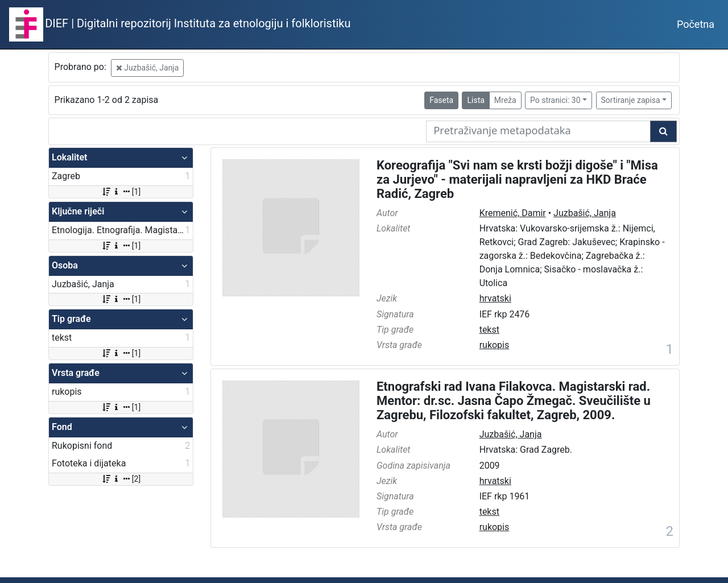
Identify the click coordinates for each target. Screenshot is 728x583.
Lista (475, 100)
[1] (121, 192)
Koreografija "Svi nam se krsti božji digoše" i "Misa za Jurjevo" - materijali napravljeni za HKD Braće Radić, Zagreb (517, 179)
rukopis (495, 345)
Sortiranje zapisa (631, 100)
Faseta (441, 100)
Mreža (505, 100)
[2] (121, 479)
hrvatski (495, 298)
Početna (696, 24)
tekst (489, 330)
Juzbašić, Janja (148, 68)
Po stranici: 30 (555, 100)
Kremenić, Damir (513, 213)
